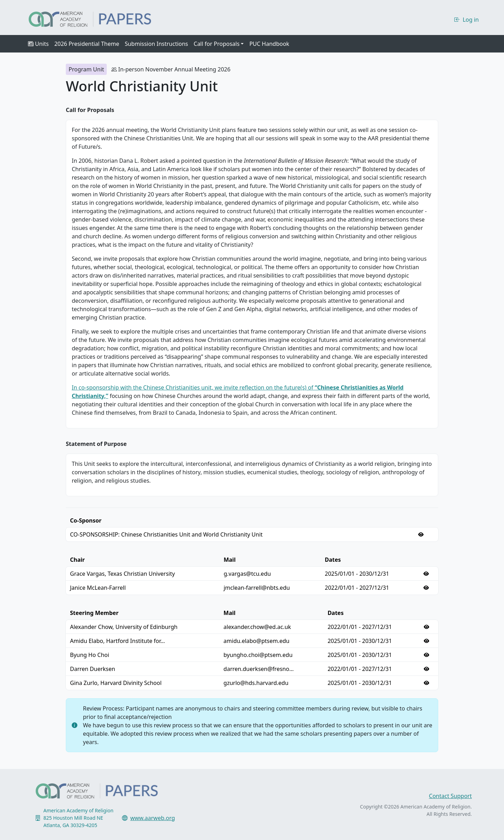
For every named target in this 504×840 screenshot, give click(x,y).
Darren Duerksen (93, 669)
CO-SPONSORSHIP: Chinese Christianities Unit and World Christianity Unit (166, 534)
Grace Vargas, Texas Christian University (122, 574)
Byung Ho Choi (90, 655)
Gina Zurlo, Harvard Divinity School (116, 683)
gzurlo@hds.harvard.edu (256, 683)
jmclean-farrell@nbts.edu (257, 588)
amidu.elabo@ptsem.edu (257, 641)
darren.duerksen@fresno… (259, 669)
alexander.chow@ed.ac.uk (257, 627)
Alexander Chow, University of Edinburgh (124, 627)
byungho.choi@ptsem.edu (258, 655)
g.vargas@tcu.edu (247, 574)
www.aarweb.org (153, 818)
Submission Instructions (156, 44)
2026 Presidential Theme (87, 44)
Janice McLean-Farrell (98, 588)
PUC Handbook (269, 44)
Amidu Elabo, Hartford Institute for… (117, 641)
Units (38, 44)
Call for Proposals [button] (216, 44)
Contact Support (450, 796)
